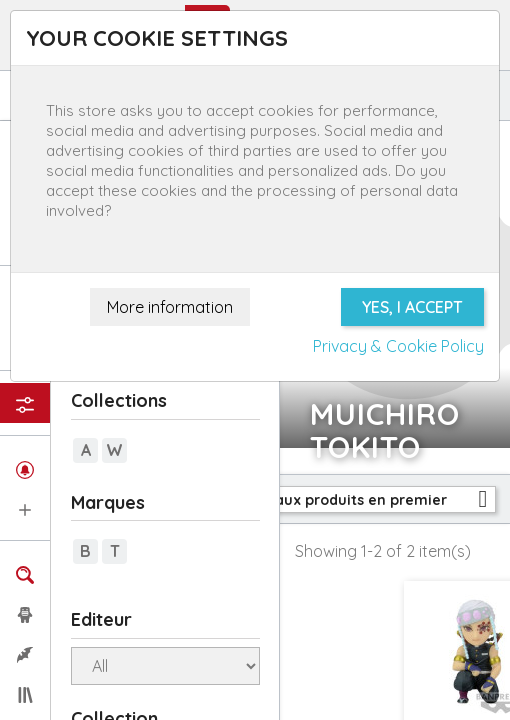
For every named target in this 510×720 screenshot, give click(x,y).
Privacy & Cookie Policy (398, 346)
